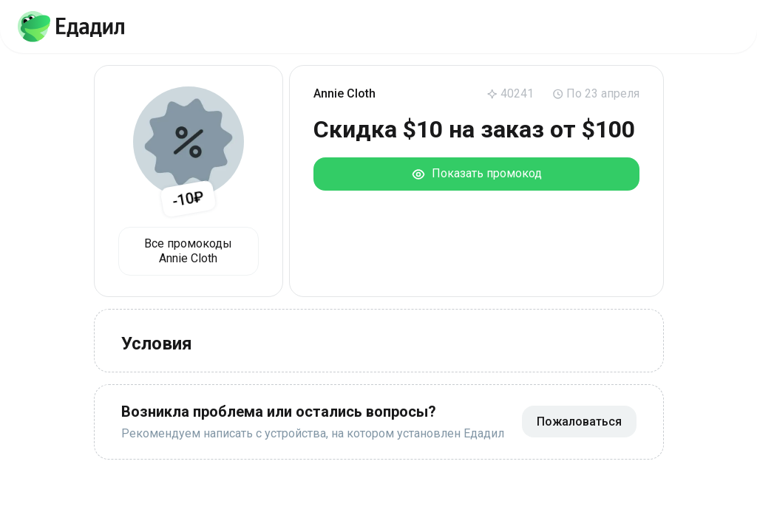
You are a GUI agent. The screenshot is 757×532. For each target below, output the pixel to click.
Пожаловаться (579, 422)
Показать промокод (476, 174)
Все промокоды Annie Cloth (188, 251)
